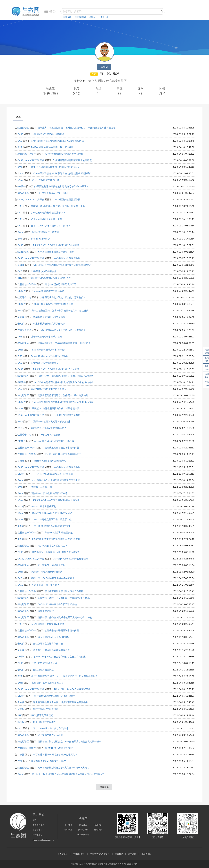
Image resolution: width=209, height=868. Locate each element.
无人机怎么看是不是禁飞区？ (53, 545)
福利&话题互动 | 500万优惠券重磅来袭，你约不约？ (64, 343)
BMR (20, 167)
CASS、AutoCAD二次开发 (31, 160)
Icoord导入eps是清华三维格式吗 (49, 461)
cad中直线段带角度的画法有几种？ (49, 389)
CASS (20, 134)
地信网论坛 (146, 854)
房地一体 (104, 17)
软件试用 (68, 830)
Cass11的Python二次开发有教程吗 (70, 559)
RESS (20, 310)
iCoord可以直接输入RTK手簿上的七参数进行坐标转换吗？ (62, 173)
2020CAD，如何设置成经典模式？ (49, 428)
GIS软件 (22, 186)
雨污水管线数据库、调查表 (45, 232)
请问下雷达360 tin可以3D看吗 (53, 637)
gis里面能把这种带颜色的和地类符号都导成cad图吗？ (61, 186)
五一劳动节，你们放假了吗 (51, 565)
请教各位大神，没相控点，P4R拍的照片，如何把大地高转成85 (70, 741)
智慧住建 (67, 17)
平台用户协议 (39, 825)
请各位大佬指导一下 (48, 611)
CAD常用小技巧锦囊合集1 (44, 271)
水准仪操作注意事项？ (45, 722)
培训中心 (98, 825)
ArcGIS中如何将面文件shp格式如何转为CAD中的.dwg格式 (64, 382)
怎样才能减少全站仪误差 (46, 709)
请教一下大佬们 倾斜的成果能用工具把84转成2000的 (65, 617)
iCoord (21, 173)
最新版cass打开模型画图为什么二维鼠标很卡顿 (56, 408)
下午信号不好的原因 (50, 434)
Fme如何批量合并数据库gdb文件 (48, 624)
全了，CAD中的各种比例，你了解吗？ (51, 226)
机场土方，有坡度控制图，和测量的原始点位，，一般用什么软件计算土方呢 (77, 128)
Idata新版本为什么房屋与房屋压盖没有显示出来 (56, 480)
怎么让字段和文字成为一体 (46, 180)
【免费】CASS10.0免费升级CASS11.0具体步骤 (56, 245)
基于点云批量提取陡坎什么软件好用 (56, 252)
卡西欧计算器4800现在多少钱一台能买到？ (55, 754)
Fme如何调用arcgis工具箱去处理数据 (50, 356)
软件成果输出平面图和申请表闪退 (62, 448)
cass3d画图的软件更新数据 (67, 199)
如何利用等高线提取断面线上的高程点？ (73, 160)
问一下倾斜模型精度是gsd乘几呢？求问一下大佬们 (63, 768)
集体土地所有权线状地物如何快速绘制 (54, 304)
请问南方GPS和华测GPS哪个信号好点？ (51, 278)
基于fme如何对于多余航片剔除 (47, 219)
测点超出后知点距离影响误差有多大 (51, 650)
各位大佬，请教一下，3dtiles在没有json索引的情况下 (65, 598)
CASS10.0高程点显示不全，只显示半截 (52, 519)
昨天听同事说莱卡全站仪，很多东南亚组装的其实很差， (62, 702)
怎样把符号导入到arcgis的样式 (47, 572)
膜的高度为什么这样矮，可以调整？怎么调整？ (56, 552)
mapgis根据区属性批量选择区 (49, 291)
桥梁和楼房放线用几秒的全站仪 (49, 317)
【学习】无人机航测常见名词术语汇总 (54, 474)
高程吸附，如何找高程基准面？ (48, 683)
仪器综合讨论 (24, 297)
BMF (20, 147)
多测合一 (93, 17)
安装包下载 (83, 830)
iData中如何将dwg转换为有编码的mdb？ (52, 513)
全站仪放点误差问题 (43, 670)
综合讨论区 (23, 128)
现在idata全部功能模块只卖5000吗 (49, 493)
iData (20, 232)
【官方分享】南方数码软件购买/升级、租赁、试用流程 (66, 376)
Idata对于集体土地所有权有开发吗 (49, 350)
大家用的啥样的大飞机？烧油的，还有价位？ (63, 297)
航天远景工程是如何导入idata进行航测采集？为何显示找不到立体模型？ (68, 774)
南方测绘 (132, 854)
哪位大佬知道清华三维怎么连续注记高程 (55, 696)
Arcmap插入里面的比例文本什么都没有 (54, 441)
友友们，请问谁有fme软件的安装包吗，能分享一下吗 (58, 206)
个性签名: (80, 81)
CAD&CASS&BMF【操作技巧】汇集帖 (57, 604)
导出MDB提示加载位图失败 (59, 532)
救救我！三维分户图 (41, 487)
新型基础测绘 (80, 17)
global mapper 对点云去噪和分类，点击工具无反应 (60, 657)
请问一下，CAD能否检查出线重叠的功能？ (53, 578)
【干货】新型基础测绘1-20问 (53, 193)
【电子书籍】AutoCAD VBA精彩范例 (72, 689)
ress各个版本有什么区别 (44, 506)
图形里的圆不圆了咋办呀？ (46, 585)
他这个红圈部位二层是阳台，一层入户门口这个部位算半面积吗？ (64, 676)
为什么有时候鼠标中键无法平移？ (48, 212)
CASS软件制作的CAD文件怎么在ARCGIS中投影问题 (57, 141)
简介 (35, 820)
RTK (20, 278)
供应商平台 (38, 830)
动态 (18, 117)
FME (20, 206)
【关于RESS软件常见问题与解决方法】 (51, 421)
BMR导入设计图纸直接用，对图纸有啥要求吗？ (55, 167)
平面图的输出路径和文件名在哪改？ (63, 454)
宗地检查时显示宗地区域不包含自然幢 (64, 154)
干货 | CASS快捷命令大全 (45, 663)
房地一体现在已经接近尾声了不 (61, 284)
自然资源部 (63, 854)
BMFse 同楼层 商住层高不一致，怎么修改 (52, 147)
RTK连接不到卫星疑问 (42, 715)
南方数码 (119, 854)
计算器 (21, 754)
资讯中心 (98, 830)
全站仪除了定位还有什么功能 (48, 643)
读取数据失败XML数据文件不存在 (48, 761)
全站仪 (21, 317)
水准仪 (21, 722)
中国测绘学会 (79, 854)
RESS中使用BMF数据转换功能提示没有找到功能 (56, 539)
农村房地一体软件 (27, 154)
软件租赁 (68, 825)
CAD (20, 141)
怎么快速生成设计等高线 (50, 735)
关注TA (104, 67)
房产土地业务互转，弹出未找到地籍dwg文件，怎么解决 (60, 310)
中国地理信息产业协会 (100, 854)
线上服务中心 (83, 834)
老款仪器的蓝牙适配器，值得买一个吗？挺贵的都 (63, 395)
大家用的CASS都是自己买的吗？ (48, 134)
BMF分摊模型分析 (40, 239)
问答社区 (83, 825)
